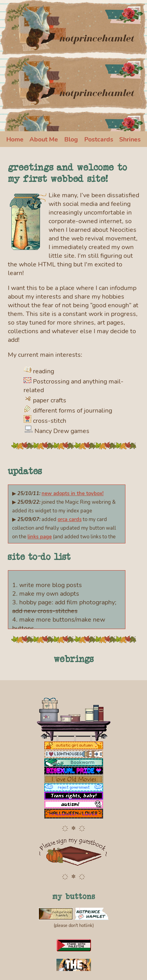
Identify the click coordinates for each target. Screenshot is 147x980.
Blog (71, 139)
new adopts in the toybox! (73, 494)
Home (15, 139)
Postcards (99, 139)
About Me (44, 139)
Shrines (130, 139)
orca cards (70, 519)
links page (40, 537)
